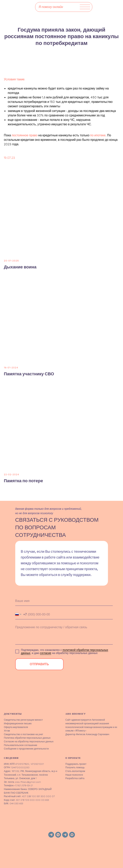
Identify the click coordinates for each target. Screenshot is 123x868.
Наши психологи (74, 775)
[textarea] (64, 634)
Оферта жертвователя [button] (16, 727)
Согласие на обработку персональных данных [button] (29, 741)
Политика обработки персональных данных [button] (27, 738)
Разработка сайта (75, 778)
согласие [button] (46, 653)
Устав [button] (7, 731)
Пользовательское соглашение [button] (21, 745)
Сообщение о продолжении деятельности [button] (26, 749)
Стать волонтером (75, 771)
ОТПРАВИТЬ (39, 664)
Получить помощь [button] (75, 767)
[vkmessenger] (58, 835)
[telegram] (51, 835)
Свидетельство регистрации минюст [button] (23, 720)
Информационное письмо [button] (18, 723)
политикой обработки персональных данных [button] (65, 651)
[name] (64, 601)
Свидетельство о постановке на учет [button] (23, 734)
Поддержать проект (76, 764)
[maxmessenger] (72, 835)
